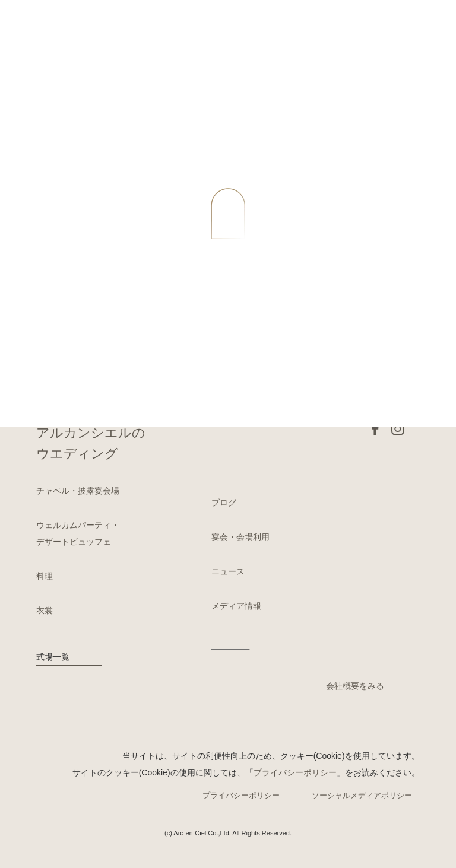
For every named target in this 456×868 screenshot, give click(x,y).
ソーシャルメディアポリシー (362, 795)
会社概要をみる (355, 686)
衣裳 (45, 611)
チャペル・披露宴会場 (78, 491)
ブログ (224, 503)
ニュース (228, 571)
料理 (45, 576)
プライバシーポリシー (295, 772)
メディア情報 (236, 606)
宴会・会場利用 (240, 537)
